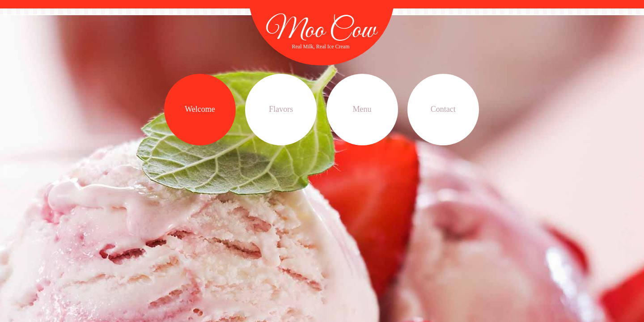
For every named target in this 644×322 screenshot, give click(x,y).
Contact (443, 109)
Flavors (281, 109)
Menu (362, 109)
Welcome (200, 109)
